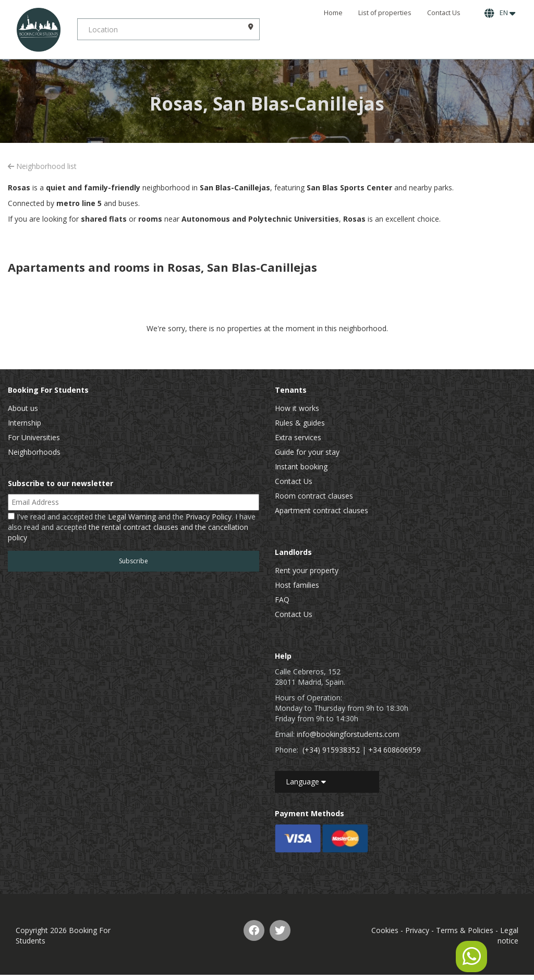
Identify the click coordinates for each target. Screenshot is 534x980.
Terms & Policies (465, 930)
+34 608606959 (395, 750)
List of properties (385, 13)
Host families (297, 585)
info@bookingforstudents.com (348, 734)
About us (23, 408)
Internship (25, 423)
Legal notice (508, 935)
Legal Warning (132, 517)
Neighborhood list (42, 166)
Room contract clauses (314, 496)
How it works (297, 408)
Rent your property (307, 570)
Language (306, 782)
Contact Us (444, 13)
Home (333, 13)
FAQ (282, 600)
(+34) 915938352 (331, 750)
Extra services (298, 437)
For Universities (34, 437)
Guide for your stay (307, 452)
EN (500, 13)
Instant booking (301, 467)
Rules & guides (300, 423)
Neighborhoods (34, 452)
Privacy (417, 930)
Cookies (385, 930)
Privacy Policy (209, 517)
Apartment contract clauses (321, 510)
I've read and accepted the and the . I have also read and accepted (132, 527)
